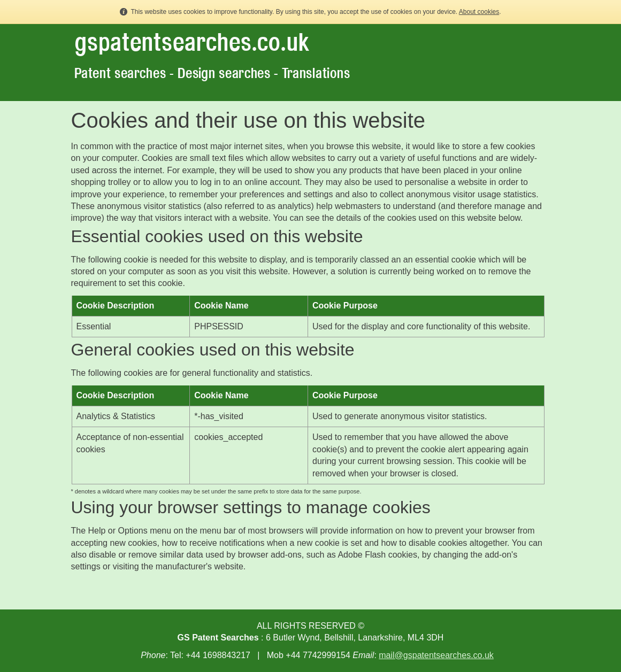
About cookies (479, 12)
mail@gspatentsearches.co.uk (436, 655)
